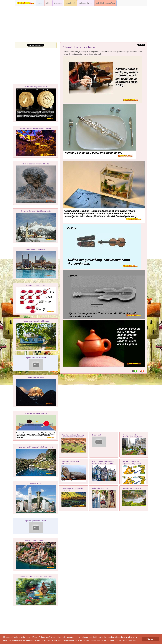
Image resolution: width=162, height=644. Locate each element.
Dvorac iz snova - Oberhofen (36, 541)
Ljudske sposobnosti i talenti (36, 521)
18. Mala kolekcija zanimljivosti (36, 413)
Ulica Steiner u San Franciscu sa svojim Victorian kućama (103, 463)
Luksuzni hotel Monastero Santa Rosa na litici (36, 447)
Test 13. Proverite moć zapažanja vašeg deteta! (132, 463)
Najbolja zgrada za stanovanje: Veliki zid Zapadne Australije (74, 436)
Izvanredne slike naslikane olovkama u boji (36, 577)
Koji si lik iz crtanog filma (105, 3)
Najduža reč (70, 3)
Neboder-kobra (36, 483)
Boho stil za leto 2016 (100, 488)
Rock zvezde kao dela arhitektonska (36, 164)
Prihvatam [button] (151, 639)
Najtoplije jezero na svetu (132, 488)
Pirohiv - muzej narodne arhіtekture (36, 321)
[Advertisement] (81, 25)
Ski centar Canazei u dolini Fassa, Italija (36, 211)
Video (40, 3)
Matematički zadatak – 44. (36, 286)
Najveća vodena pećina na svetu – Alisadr (36, 128)
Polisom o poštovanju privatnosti (52, 637)
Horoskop (58, 3)
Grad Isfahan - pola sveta (36, 249)
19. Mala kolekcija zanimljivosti (36, 87)
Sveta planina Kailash (36, 377)
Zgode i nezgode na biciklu (36, 358)
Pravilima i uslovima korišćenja (25, 637)
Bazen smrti (97, 435)
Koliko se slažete (86, 3)
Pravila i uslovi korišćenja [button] (126, 640)
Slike (48, 3)
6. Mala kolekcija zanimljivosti (79, 47)
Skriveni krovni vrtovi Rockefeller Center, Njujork (132, 436)
